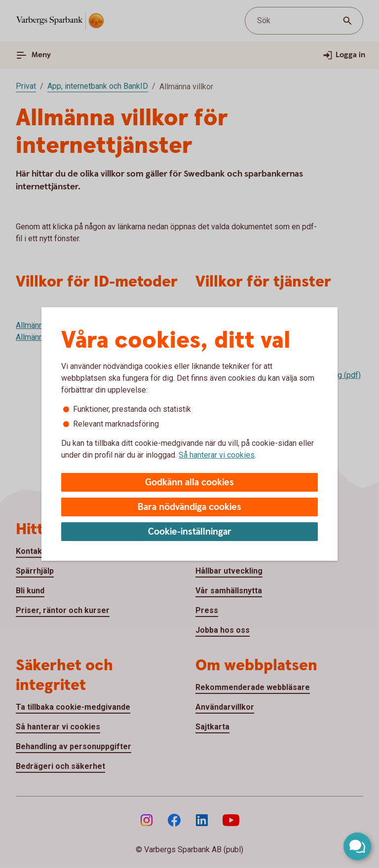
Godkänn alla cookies (189, 483)
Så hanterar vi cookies (217, 455)
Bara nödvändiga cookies (189, 507)
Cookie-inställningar (190, 532)
